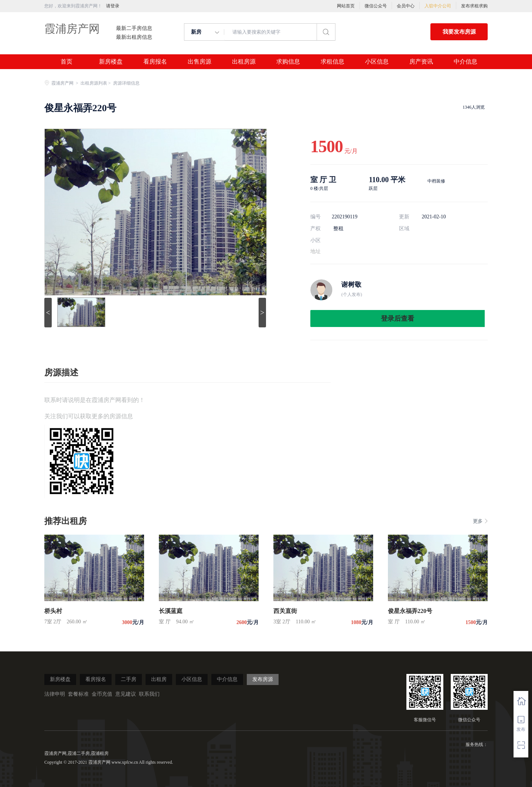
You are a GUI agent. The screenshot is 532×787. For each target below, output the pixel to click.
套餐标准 (78, 694)
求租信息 (332, 62)
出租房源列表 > (96, 83)
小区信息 (377, 62)
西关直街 (285, 611)
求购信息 (288, 62)
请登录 (113, 6)
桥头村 (53, 611)
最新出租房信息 (134, 37)
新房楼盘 (111, 62)
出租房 (159, 679)
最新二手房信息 (134, 28)
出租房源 (244, 62)
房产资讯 (421, 62)
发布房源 (263, 679)
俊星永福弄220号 (410, 611)
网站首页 (346, 6)
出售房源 (199, 62)
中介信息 (465, 62)
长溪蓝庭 (171, 611)
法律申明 (55, 694)
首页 (66, 62)
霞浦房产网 (72, 29)
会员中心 (406, 6)
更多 (480, 521)
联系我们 (149, 694)
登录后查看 (398, 318)
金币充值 (102, 694)
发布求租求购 (474, 6)
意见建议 (126, 694)
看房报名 (155, 62)
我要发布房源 (459, 32)
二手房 (129, 679)
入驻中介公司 (438, 6)
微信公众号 (376, 6)
